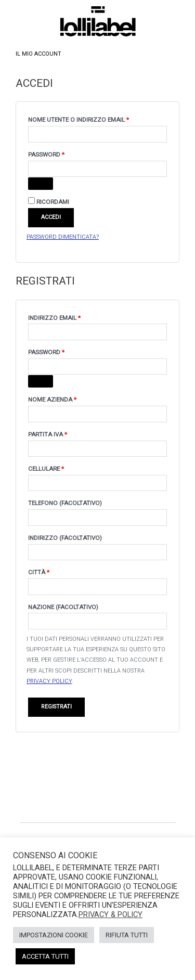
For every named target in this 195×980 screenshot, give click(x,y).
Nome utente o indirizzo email (93, 119)
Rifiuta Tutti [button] (127, 935)
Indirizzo (65, 538)
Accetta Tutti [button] (45, 956)
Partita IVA (48, 434)
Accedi (51, 217)
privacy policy (49, 681)
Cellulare (46, 469)
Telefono (65, 503)
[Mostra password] (41, 184)
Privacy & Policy (110, 914)
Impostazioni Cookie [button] (54, 935)
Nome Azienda (52, 399)
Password (61, 153)
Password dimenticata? (63, 237)
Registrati (56, 707)
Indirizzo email (69, 317)
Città (39, 572)
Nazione (63, 607)
